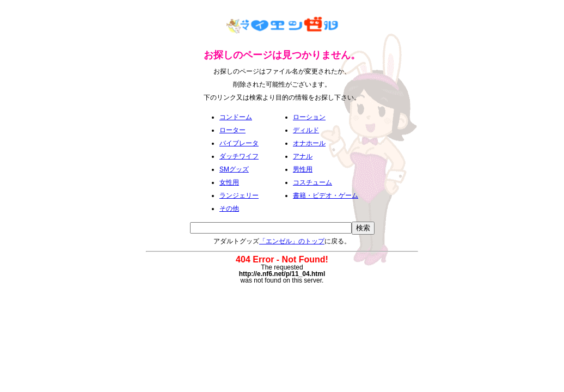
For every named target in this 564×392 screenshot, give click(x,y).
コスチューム (312, 182)
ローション (309, 117)
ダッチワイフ (239, 156)
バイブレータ (239, 143)
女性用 (229, 182)
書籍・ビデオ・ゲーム (326, 195)
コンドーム (236, 117)
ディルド (306, 130)
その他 (229, 209)
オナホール (309, 143)
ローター (232, 130)
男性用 (303, 169)
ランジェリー (239, 195)
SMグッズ (234, 169)
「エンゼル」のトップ (292, 241)
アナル (303, 156)
